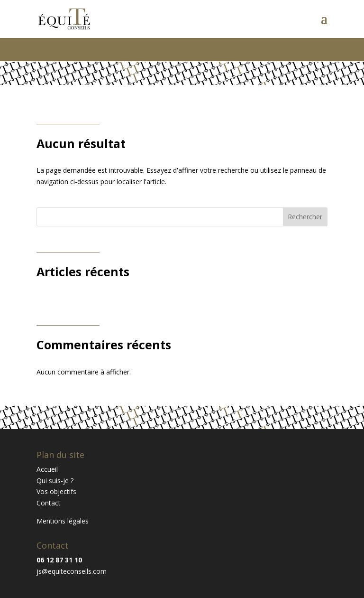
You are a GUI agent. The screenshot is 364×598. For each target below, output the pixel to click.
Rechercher (305, 217)
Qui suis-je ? (55, 481)
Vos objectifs (56, 491)
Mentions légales (63, 521)
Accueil (47, 469)
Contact (49, 503)
